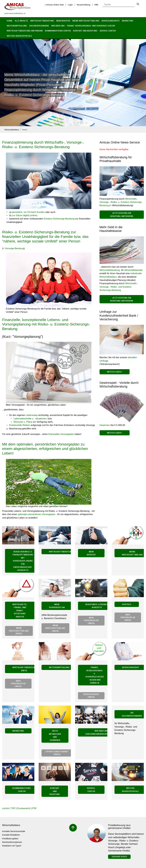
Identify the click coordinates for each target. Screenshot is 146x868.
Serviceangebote (111, 21)
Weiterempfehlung (17, 26)
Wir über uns (58, 26)
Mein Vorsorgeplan (57, 606)
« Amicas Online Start (54, 5)
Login (70, 5)
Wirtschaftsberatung (42, 21)
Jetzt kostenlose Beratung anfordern (122, 215)
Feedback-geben (10, 838)
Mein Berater (63, 21)
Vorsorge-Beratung (14, 248)
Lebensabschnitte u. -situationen (30, 419)
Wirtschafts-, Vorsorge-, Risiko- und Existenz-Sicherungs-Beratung (119, 287)
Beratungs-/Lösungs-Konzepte (97, 606)
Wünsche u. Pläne (23, 422)
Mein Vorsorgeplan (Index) (91, 620)
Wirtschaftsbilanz (12, 130)
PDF (35, 808)
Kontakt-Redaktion (11, 835)
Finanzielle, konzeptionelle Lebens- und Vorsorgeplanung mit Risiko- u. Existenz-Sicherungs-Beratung (46, 324)
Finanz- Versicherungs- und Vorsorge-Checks (91, 26)
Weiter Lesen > (115, 372)
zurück (5, 808)
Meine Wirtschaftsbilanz (86, 21)
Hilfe (96, 5)
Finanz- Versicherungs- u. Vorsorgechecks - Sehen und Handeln (95, 675)
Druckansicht (24, 808)
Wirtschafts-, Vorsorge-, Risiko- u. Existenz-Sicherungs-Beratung (121, 202)
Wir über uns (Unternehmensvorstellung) (101, 732)
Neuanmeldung (83, 5)
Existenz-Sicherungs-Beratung (59, 219)
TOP (13, 808)
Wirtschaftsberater (134, 270)
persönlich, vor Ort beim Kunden (28, 212)
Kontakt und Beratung (85, 31)
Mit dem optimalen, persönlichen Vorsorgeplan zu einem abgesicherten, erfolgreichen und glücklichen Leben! (45, 449)
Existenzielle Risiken (20, 425)
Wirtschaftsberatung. (110, 270)
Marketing (128, 21)
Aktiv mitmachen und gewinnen (55, 735)
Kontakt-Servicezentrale (14, 831)
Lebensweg (32, 415)
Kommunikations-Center (58, 31)
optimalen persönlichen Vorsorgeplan (36, 514)
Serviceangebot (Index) (91, 696)
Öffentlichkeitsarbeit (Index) (57, 753)
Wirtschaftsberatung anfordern (25, 31)
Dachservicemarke (39, 26)
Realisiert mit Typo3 (12, 846)
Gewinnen (105, 425)
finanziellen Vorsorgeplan (61, 434)
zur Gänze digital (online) (25, 215)
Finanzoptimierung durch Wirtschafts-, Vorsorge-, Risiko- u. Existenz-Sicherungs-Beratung (43, 145)
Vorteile (127, 604)
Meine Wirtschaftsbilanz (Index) (19, 631)
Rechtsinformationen (12, 842)
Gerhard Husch (119, 857)
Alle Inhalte (21, 21)
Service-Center (108, 31)
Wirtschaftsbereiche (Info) (24, 669)
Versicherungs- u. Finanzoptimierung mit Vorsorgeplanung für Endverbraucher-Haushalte (23, 561)
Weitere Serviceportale (19, 36)
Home (10, 21)
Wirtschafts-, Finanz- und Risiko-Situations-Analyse (20, 610)
